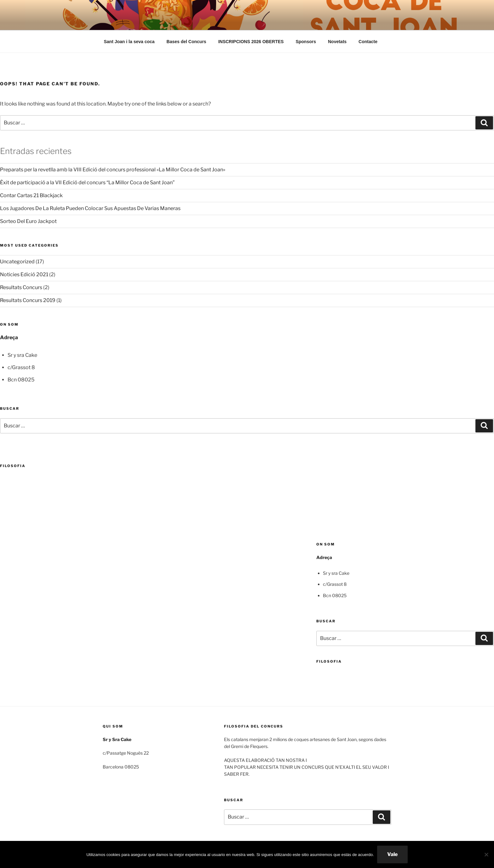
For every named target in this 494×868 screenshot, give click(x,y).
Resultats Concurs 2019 (28, 300)
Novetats (337, 42)
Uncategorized (17, 262)
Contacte (368, 42)
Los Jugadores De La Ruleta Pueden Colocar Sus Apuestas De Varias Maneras (90, 208)
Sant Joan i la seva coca (129, 42)
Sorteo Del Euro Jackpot (28, 221)
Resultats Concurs (21, 287)
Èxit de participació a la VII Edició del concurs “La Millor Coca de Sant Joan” (87, 183)
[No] (486, 854)
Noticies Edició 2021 (24, 274)
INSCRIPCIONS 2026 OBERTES (251, 42)
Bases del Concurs (187, 42)
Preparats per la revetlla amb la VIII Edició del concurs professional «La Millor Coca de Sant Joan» (113, 170)
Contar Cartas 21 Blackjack (31, 195)
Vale (392, 854)
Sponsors (306, 42)
